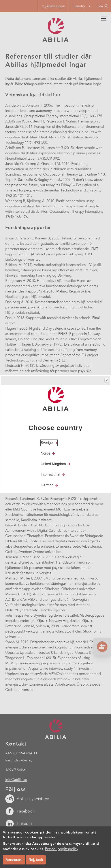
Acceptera (14, 860)
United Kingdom (53, 464)
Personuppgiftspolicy (62, 849)
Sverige (47, 443)
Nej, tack (36, 860)
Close (106, 380)
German (47, 485)
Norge (46, 453)
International (51, 475)
